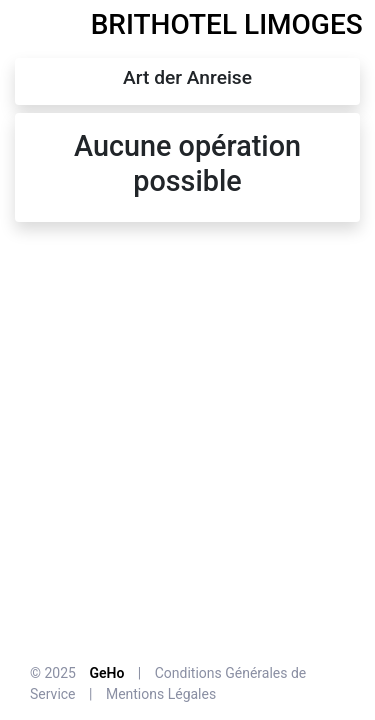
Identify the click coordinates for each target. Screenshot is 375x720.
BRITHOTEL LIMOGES (227, 24)
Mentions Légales (161, 694)
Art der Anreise (187, 77)
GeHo (106, 673)
